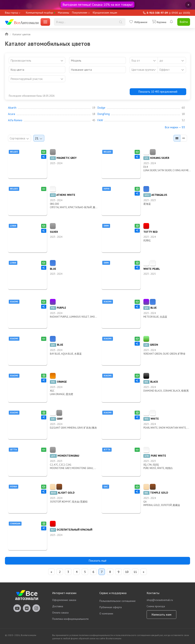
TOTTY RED (150, 232)
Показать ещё (98, 561)
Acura (12, 114)
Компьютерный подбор (40, 13)
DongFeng (104, 114)
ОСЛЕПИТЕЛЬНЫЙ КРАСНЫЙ (71, 530)
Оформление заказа (64, 600)
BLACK (151, 382)
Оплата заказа (60, 613)
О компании (106, 613)
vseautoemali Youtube (17, 608)
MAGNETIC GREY (63, 158)
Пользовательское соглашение (117, 601)
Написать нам (161, 614)
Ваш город (11, 13)
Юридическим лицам (105, 13)
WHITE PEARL (152, 269)
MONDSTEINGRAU (65, 456)
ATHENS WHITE (63, 195)
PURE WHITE (155, 456)
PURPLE (58, 308)
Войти (184, 22)
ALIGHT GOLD (62, 493)
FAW (100, 120)
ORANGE (58, 382)
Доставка (58, 606)
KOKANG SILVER (156, 158)
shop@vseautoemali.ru (160, 600)
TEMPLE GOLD (156, 493)
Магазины (64, 13)
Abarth (12, 108)
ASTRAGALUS (155, 195)
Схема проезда (156, 606)
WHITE (151, 419)
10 (127, 572)
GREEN (151, 345)
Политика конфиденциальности (70, 619)
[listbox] (144, 70)
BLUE (53, 269)
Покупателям (80, 13)
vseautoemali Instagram (36, 608)
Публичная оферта (111, 607)
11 (135, 572)
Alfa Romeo (15, 120)
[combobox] (37, 60)
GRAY (56, 419)
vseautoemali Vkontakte (27, 608)
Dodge (101, 108)
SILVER (54, 232)
